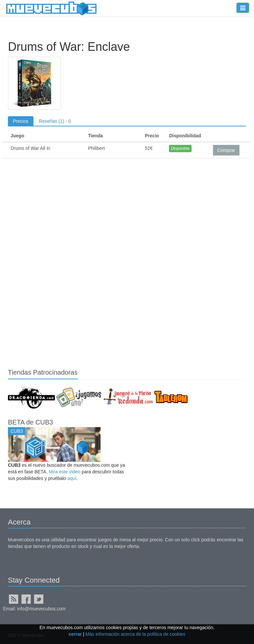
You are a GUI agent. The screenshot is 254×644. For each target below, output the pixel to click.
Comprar (226, 150)
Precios (21, 121)
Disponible (180, 149)
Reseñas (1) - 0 (55, 121)
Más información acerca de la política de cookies (136, 634)
